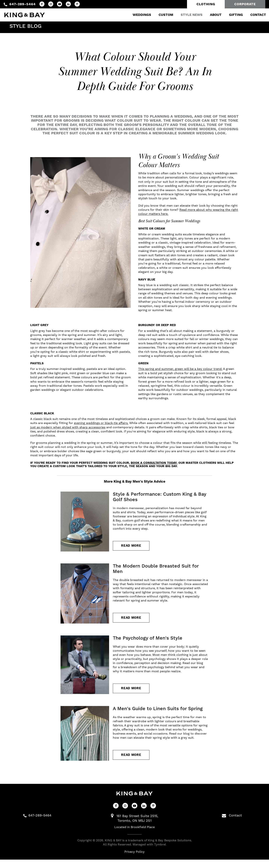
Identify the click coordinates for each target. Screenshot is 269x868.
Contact (254, 14)
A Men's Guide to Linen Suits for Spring (158, 715)
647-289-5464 (23, 4)
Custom (161, 14)
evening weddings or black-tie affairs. (101, 423)
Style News (187, 14)
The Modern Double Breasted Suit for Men (156, 571)
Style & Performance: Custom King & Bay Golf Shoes (160, 497)
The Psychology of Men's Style (148, 642)
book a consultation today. (154, 463)
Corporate (245, 4)
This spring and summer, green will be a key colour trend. (180, 369)
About (211, 14)
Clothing (206, 4)
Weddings (137, 14)
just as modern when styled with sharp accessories (68, 427)
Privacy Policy (134, 860)
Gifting (231, 14)
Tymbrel (160, 853)
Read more (133, 547)
